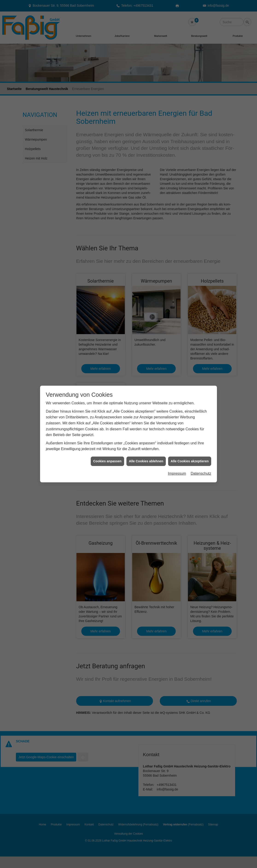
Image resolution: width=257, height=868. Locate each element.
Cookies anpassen (107, 455)
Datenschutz (201, 468)
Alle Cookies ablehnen (146, 455)
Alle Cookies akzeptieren (190, 455)
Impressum (177, 468)
